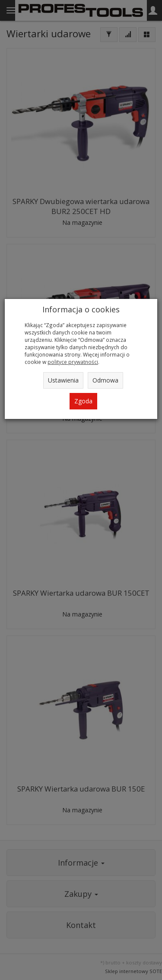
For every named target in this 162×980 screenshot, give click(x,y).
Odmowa (105, 380)
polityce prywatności (73, 362)
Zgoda (83, 401)
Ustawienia (63, 380)
